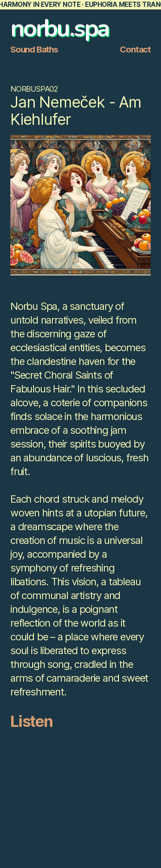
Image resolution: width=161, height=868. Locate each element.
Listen (32, 721)
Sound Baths (34, 49)
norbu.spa (60, 28)
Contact (135, 49)
